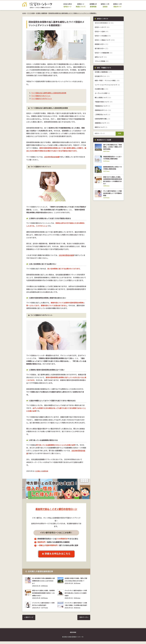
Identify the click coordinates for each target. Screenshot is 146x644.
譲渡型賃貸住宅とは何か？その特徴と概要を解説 (112, 172)
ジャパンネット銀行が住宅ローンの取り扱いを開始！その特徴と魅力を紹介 (76, 606)
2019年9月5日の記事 (67, 255)
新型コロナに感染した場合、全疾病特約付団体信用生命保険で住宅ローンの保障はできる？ (43, 593)
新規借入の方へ (101, 45)
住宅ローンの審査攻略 (104, 53)
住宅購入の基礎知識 (41, 13)
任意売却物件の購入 (102, 120)
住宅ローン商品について (105, 40)
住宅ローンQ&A (102, 32)
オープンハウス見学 (102, 94)
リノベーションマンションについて (107, 85)
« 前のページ (29, 620)
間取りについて (101, 128)
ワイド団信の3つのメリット (41, 96)
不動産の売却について (104, 103)
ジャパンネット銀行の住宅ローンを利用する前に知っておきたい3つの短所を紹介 (76, 593)
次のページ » (84, 620)
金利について (101, 57)
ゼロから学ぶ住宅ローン (104, 23)
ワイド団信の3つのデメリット (42, 99)
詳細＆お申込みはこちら (58, 554)
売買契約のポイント (103, 111)
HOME (24, 13)
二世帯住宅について (102, 115)
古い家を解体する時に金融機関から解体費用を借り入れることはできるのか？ (43, 581)
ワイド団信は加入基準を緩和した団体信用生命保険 (50, 93)
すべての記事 (31, 13)
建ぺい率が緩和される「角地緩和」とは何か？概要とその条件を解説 (112, 148)
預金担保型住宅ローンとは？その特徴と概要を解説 (112, 160)
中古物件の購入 (102, 90)
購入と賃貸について (103, 98)
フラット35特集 (102, 62)
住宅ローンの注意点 (103, 36)
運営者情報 (73, 635)
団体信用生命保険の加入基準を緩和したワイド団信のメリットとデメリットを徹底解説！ (73, 13)
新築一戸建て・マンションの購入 (107, 81)
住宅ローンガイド (102, 28)
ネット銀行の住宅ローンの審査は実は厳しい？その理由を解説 (112, 199)
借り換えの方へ (101, 49)
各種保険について (102, 124)
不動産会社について (102, 107)
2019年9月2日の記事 (52, 157)
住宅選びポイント (102, 77)
